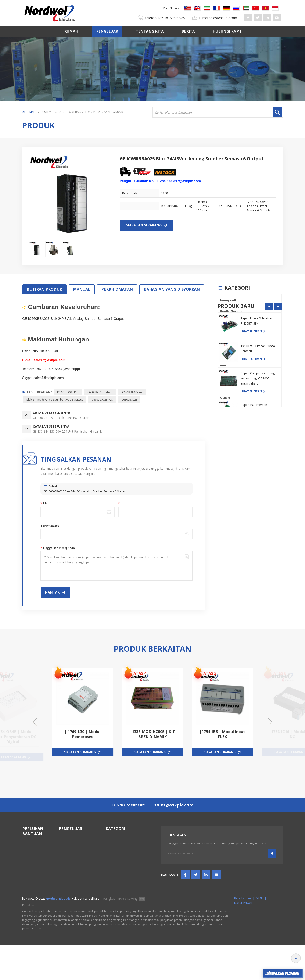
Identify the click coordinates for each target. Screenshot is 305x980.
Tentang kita (150, 31)
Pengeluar (107, 31)
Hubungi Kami (227, 31)
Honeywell (228, 300)
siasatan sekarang (80, 757)
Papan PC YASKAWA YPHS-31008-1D (255, 431)
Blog (25, 891)
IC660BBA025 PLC (102, 400)
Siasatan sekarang (144, 225)
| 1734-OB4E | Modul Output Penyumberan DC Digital (82, 737)
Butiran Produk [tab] (44, 289)
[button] (278, 416)
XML (260, 933)
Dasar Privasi (243, 937)
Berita (188, 31)
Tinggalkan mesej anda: (58, 548)
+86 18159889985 (171, 18)
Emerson (227, 376)
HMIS (109, 863)
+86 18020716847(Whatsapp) (57, 369)
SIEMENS (226, 387)
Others (225, 398)
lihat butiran (251, 441)
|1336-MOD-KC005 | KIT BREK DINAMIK (222, 734)
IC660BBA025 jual (132, 392)
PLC (223, 344)
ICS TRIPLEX (229, 333)
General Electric (232, 322)
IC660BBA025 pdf (68, 392)
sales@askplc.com (223, 18)
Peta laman (242, 933)
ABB (223, 365)
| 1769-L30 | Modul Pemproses (152, 734)
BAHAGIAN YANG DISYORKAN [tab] (172, 289)
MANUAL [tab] (82, 289)
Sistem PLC (49, 112)
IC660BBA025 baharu (100, 392)
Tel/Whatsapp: (50, 526)
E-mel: (46, 503)
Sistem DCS (114, 848)
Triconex (227, 354)
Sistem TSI (113, 855)
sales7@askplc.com (49, 378)
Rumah (71, 31)
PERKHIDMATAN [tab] (117, 289)
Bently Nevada (231, 311)
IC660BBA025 (129, 400)
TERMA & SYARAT (35, 883)
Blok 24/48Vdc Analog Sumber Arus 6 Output (55, 400)
